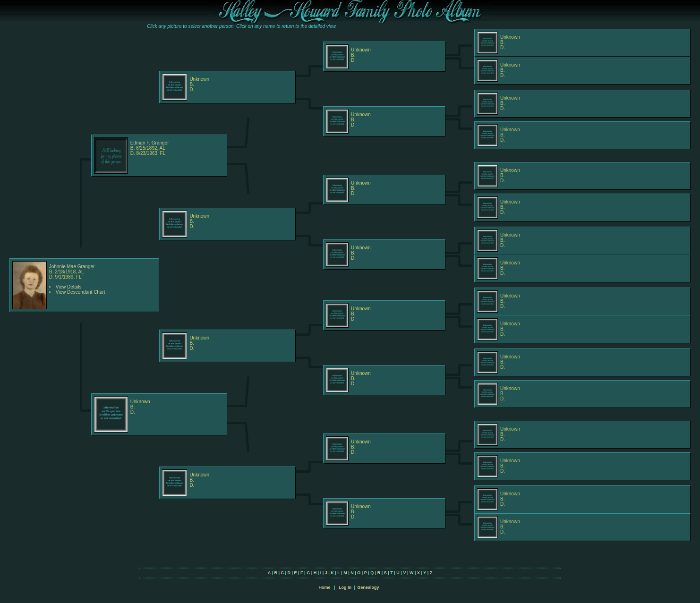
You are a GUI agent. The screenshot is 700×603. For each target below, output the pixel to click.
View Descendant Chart (81, 292)
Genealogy (368, 587)
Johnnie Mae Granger (72, 267)
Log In (345, 587)
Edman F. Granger (150, 143)
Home (324, 587)
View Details (69, 287)
